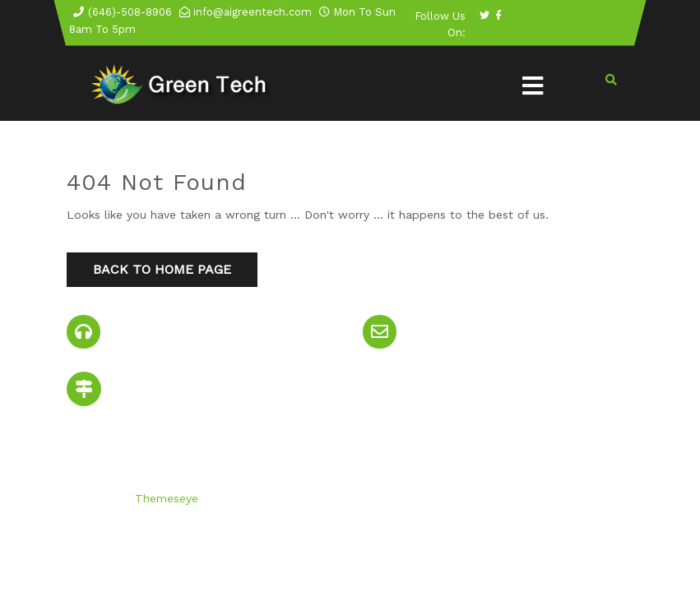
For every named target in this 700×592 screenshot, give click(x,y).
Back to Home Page (162, 269)
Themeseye (165, 498)
